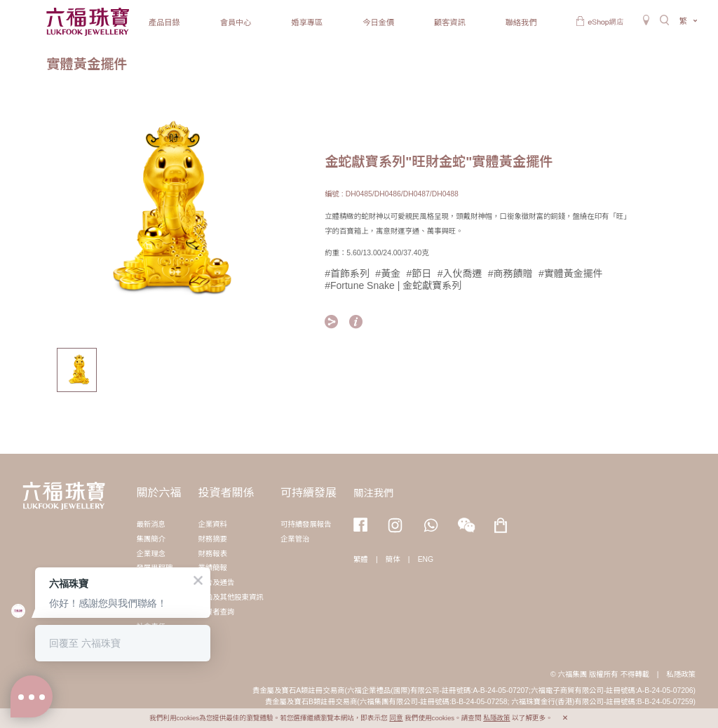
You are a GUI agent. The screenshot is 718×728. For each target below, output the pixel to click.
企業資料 (212, 524)
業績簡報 (212, 568)
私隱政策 (681, 674)
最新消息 (151, 524)
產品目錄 (164, 22)
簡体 (393, 559)
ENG (426, 559)
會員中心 (236, 22)
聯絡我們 (521, 22)
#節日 (419, 274)
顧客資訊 (450, 22)
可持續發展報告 (306, 524)
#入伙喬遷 (460, 274)
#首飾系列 (347, 274)
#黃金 (388, 274)
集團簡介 (151, 539)
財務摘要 (212, 539)
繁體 (361, 559)
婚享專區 (307, 22)
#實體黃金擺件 (571, 274)
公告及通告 (216, 582)
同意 (396, 718)
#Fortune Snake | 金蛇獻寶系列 (393, 285)
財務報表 (212, 554)
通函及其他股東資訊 (231, 597)
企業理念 (151, 554)
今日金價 (378, 22)
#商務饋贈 (510, 274)
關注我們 (374, 493)
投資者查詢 (216, 612)
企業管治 (295, 539)
